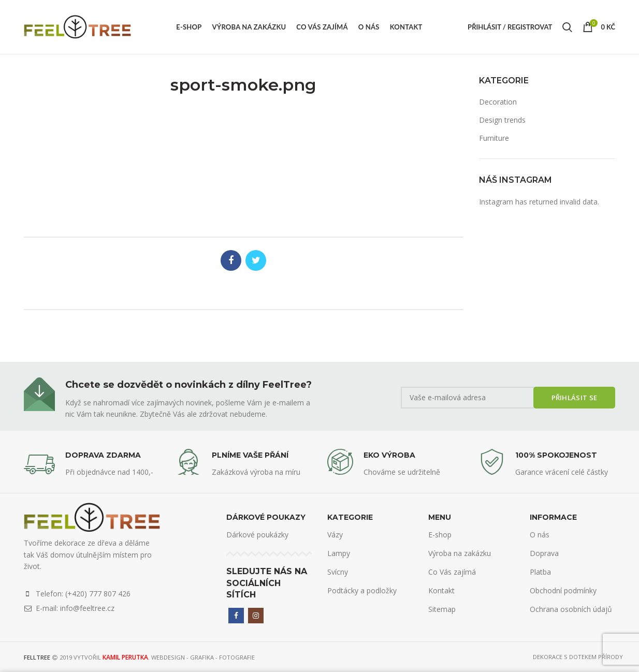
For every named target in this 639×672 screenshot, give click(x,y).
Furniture (494, 138)
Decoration (498, 102)
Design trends (502, 120)
